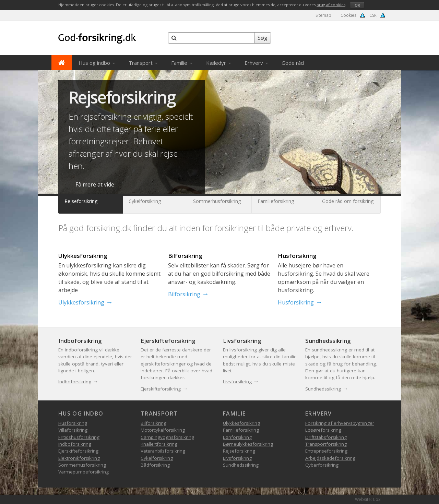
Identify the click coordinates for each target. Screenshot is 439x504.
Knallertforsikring (159, 444)
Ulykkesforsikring (81, 302)
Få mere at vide (95, 184)
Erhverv (256, 63)
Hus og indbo (97, 63)
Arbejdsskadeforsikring (330, 458)
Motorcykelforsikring (163, 430)
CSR (373, 15)
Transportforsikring (326, 444)
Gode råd (293, 63)
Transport (143, 63)
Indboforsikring (75, 382)
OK (357, 5)
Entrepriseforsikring (326, 451)
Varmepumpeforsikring (84, 472)
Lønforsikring (237, 437)
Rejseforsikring (122, 97)
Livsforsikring (237, 382)
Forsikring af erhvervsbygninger (340, 423)
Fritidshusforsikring (79, 437)
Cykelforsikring (157, 458)
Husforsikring (296, 302)
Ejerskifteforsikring (161, 389)
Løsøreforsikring (323, 430)
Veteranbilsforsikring (163, 451)
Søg (263, 38)
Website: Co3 (368, 499)
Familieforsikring (241, 430)
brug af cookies (331, 4)
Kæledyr (218, 63)
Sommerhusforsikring (82, 465)
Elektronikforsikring (79, 458)
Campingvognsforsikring (167, 437)
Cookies (348, 15)
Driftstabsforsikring (326, 437)
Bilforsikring (184, 294)
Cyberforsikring (322, 465)
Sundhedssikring (323, 389)
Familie (182, 63)
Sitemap (323, 15)
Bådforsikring (155, 465)
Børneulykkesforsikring (248, 444)
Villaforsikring (73, 430)
